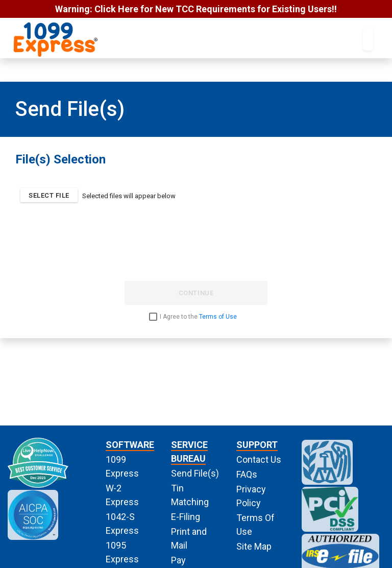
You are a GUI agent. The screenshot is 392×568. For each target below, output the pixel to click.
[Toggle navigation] (368, 39)
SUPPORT (257, 445)
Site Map (254, 546)
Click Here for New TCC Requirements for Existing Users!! (216, 9)
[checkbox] (196, 317)
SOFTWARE (130, 445)
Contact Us (259, 459)
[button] (49, 195)
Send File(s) (195, 473)
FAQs (247, 474)
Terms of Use (218, 317)
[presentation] (196, 253)
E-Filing (186, 517)
